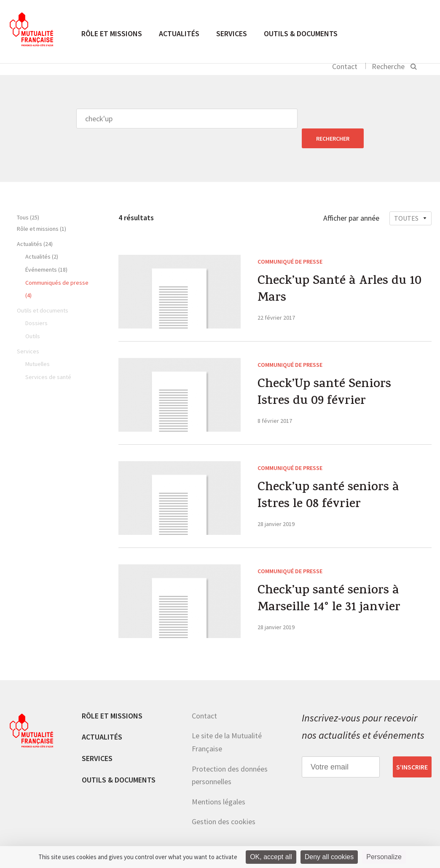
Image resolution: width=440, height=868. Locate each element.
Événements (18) (46, 250)
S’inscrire (412, 747)
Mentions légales (219, 782)
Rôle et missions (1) (42, 209)
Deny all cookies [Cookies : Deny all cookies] (329, 857)
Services (232, 33)
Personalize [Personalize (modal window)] (384, 857)
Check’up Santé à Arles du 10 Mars (339, 271)
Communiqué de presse (290, 242)
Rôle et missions (112, 33)
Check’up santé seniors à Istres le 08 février (328, 477)
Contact (345, 66)
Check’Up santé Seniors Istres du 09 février (324, 374)
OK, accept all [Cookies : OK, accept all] (271, 857)
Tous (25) (28, 198)
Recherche (388, 66)
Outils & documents (301, 33)
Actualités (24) (35, 224)
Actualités (179, 33)
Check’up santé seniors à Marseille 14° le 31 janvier (329, 580)
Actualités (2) (42, 237)
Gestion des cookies (224, 802)
